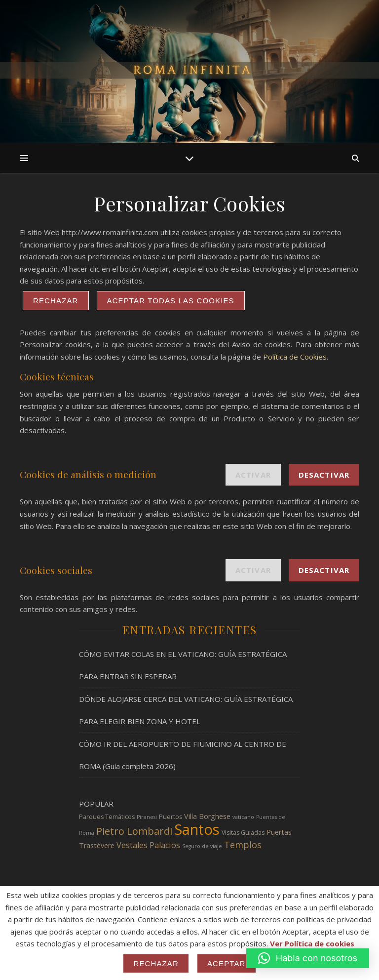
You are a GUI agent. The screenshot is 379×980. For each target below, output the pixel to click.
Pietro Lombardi (134, 831)
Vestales (132, 845)
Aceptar (227, 963)
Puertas (279, 832)
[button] (308, 958)
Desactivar (324, 475)
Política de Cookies (295, 357)
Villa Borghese (207, 816)
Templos (243, 845)
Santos (197, 829)
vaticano (243, 817)
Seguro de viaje (202, 846)
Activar (253, 475)
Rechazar (56, 301)
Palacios (165, 845)
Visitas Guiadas (243, 833)
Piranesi (147, 817)
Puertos (171, 817)
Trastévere (97, 845)
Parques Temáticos (107, 817)
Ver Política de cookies (312, 943)
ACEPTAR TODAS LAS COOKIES (171, 301)
